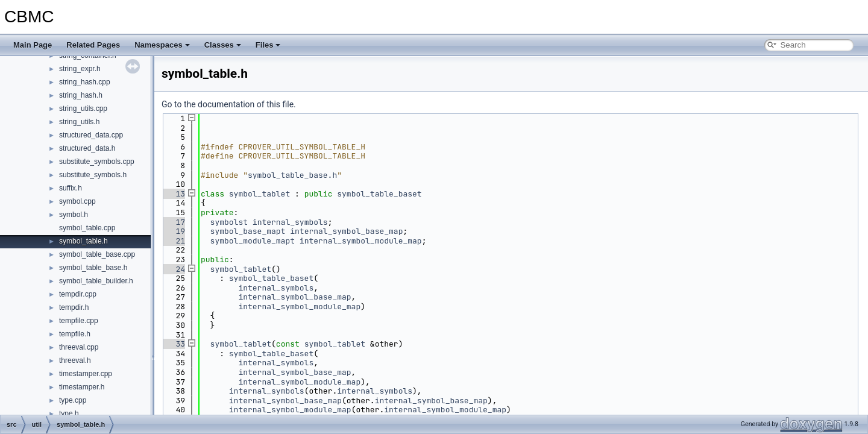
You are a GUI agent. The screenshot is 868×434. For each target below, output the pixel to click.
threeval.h (75, 360)
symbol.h (74, 215)
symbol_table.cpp (87, 228)
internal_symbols (290, 222)
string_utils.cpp (83, 108)
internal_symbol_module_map (361, 241)
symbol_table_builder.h (96, 281)
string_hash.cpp (85, 82)
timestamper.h (82, 387)
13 (173, 194)
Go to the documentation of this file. (229, 104)
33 (173, 344)
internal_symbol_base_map (346, 231)
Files (268, 45)
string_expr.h (80, 69)
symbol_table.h (83, 241)
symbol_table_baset (379, 194)
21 (173, 241)
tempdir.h (74, 307)
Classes (223, 45)
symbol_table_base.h (93, 268)
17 (173, 222)
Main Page (33, 45)
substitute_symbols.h (93, 175)
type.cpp (73, 400)
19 (173, 231)
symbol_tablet (259, 194)
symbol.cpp (77, 201)
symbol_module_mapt (253, 241)
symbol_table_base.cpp (97, 254)
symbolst (229, 222)
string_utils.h (79, 122)
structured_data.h (87, 148)
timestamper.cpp (86, 374)
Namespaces (162, 45)
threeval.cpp (79, 347)
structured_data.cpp (91, 135)
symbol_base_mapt (248, 231)
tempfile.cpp (79, 321)
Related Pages (93, 45)
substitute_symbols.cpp (97, 162)
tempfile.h (75, 334)
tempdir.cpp (78, 294)
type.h (69, 414)
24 (173, 269)
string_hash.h (81, 95)
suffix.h (71, 188)
